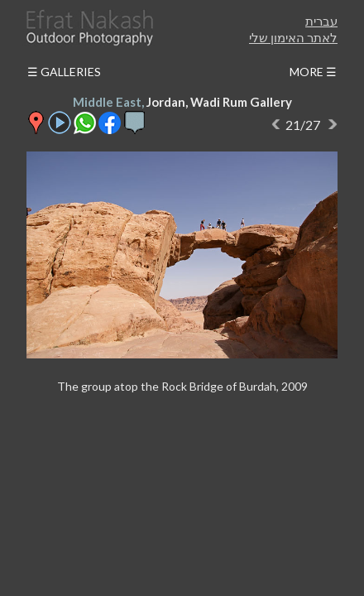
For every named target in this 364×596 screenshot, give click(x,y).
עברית (321, 21)
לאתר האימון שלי (293, 37)
